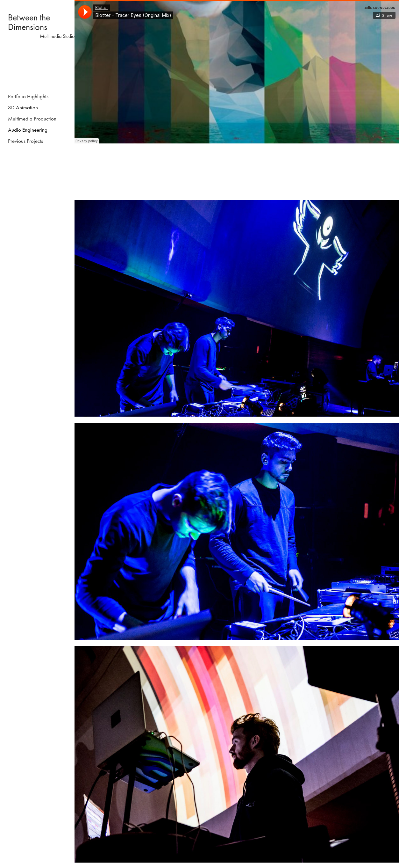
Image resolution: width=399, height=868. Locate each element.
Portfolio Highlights (28, 96)
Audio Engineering (28, 130)
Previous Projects (25, 141)
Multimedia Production (32, 119)
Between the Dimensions (30, 22)
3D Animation (23, 107)
